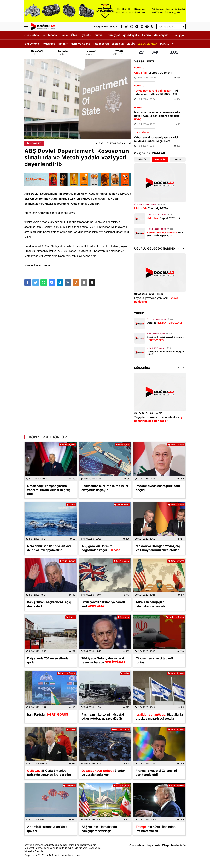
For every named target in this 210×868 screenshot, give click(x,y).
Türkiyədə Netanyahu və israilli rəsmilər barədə (104, 660)
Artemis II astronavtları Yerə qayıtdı (47, 829)
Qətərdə (164, 323)
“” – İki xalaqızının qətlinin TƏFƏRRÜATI (156, 92)
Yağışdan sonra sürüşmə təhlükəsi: (160, 419)
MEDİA (131, 44)
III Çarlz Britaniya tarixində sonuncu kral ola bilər (49, 773)
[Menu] (28, 27)
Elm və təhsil (32, 44)
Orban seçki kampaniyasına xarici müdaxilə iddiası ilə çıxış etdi (156, 139)
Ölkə (74, 35)
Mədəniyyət (161, 35)
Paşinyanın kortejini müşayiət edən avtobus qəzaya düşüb (103, 716)
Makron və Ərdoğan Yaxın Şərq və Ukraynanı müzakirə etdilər (158, 548)
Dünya (98, 35)
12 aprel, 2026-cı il (153, 73)
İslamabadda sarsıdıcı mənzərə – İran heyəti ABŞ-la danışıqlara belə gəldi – (158, 116)
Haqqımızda (153, 845)
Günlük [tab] (142, 159)
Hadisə (147, 35)
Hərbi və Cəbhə (80, 44)
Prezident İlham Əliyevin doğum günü (166, 353)
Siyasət (84, 35)
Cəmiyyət (114, 35)
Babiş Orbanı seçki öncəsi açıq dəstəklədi (49, 604)
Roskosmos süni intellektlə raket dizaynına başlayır (105, 488)
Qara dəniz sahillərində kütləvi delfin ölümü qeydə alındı (49, 548)
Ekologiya (118, 44)
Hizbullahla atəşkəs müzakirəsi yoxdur (159, 716)
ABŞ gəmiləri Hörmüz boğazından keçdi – (101, 548)
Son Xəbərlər (50, 35)
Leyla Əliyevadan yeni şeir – (156, 300)
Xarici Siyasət (142, 132)
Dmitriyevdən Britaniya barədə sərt (104, 604)
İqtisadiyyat (130, 35)
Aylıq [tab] (178, 159)
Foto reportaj (101, 44)
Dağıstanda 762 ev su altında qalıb (48, 660)
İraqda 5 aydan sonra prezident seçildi (158, 488)
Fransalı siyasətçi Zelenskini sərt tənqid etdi (156, 773)
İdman (62, 44)
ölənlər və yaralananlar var (103, 773)
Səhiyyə (179, 35)
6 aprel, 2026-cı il (164, 218)
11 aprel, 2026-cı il (153, 208)
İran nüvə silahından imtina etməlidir (156, 829)
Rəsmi (65, 35)
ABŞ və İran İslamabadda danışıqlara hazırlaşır (99, 829)
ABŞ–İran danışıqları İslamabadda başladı (150, 604)
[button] (92, 282)
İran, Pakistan (48, 714)
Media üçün (178, 845)
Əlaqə (166, 845)
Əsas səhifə (32, 35)
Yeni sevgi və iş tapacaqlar (165, 234)
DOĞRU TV (167, 44)
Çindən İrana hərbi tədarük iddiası (155, 660)
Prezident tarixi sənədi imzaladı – (165, 339)
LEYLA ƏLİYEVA (147, 44)
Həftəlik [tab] (160, 159)
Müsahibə (49, 44)
